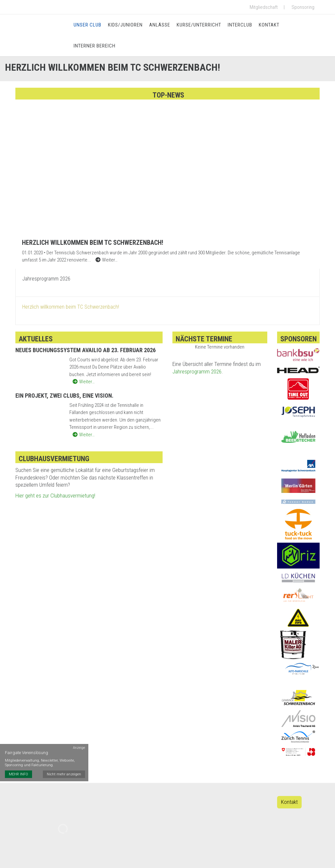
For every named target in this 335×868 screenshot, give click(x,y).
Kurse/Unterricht (199, 25)
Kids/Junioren (125, 25)
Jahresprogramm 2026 (197, 371)
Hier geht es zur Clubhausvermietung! (55, 496)
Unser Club (88, 25)
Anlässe (160, 25)
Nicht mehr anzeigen (64, 774)
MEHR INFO (18, 774)
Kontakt (269, 25)
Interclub (240, 25)
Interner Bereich (95, 46)
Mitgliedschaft (264, 7)
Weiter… (84, 382)
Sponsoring (303, 7)
